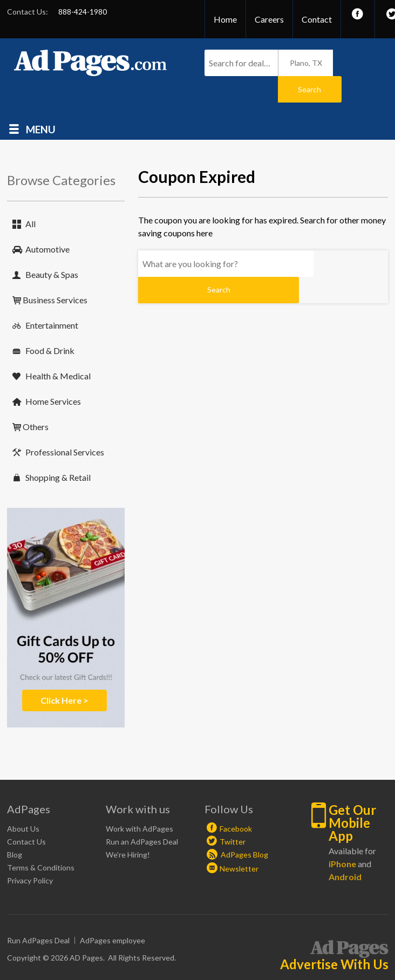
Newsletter (239, 842)
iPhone (342, 837)
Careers (269, 19)
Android (345, 850)
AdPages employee (113, 914)
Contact (317, 19)
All (30, 197)
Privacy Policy (30, 854)
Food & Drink (50, 324)
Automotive (47, 223)
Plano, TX (306, 63)
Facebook (236, 802)
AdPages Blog (237, 828)
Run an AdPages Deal (142, 815)
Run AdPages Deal (38, 914)
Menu (41, 102)
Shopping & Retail (58, 451)
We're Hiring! (128, 828)
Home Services (53, 375)
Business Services (55, 273)
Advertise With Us (334, 938)
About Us (23, 802)
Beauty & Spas (52, 248)
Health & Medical (58, 349)
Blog (15, 828)
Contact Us (26, 815)
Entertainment (52, 299)
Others (36, 400)
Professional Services (65, 426)
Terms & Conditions (41, 841)
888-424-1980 (83, 12)
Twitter (233, 815)
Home (225, 19)
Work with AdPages (139, 802)
